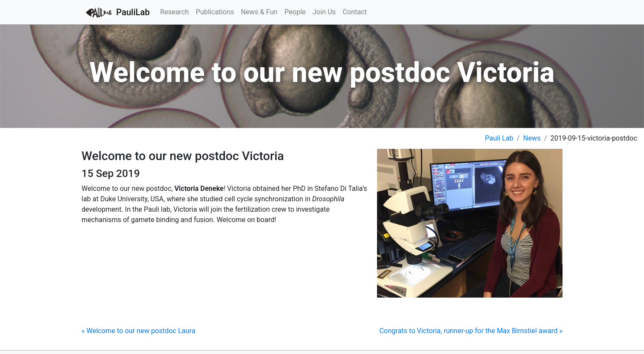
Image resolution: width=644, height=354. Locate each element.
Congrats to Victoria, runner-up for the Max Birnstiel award (471, 331)
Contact (355, 12)
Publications (215, 12)
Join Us (324, 12)
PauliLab (118, 13)
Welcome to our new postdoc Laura (138, 331)
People (295, 12)
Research (175, 12)
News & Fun (259, 12)
